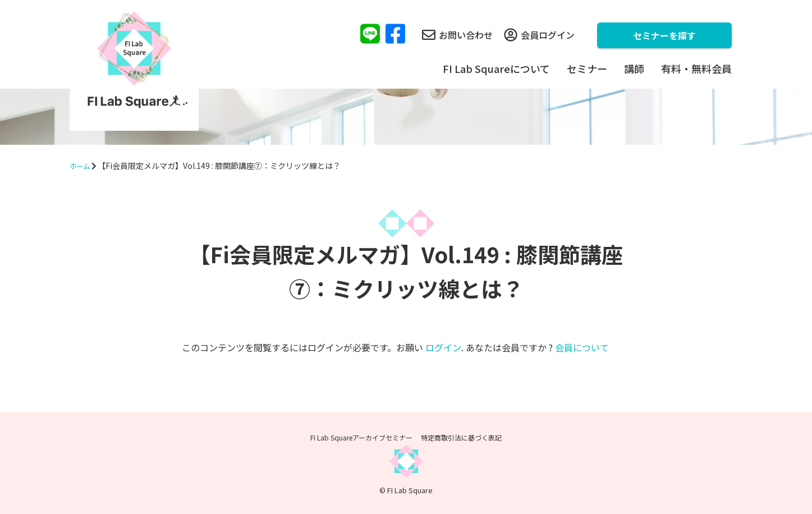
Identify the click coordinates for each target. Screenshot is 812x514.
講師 (634, 68)
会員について (582, 347)
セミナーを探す (664, 35)
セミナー (587, 68)
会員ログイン (539, 35)
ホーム (81, 166)
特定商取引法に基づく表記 (461, 437)
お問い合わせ (457, 35)
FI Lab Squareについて (496, 68)
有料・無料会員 (696, 68)
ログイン (443, 347)
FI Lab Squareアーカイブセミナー (361, 437)
